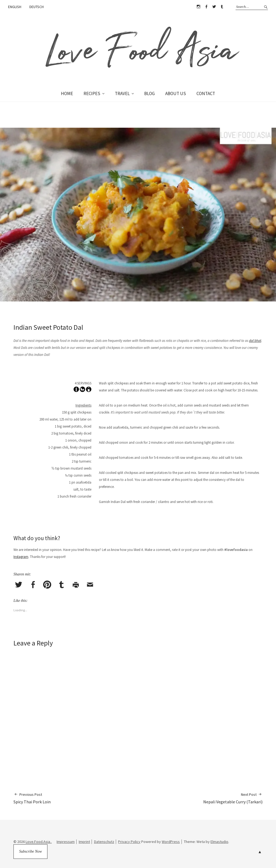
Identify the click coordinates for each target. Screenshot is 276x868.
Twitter (214, 7)
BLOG (149, 93)
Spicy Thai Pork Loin (32, 798)
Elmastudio (219, 842)
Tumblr (222, 7)
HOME (67, 93)
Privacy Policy (129, 842)
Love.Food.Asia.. (39, 842)
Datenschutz (104, 842)
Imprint (84, 842)
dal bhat (255, 341)
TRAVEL (122, 93)
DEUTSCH (37, 7)
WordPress (171, 842)
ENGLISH (15, 7)
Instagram (198, 7)
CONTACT (206, 93)
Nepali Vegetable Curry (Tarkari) (233, 798)
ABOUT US (176, 93)
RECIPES (92, 93)
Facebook (206, 7)
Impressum (66, 842)
